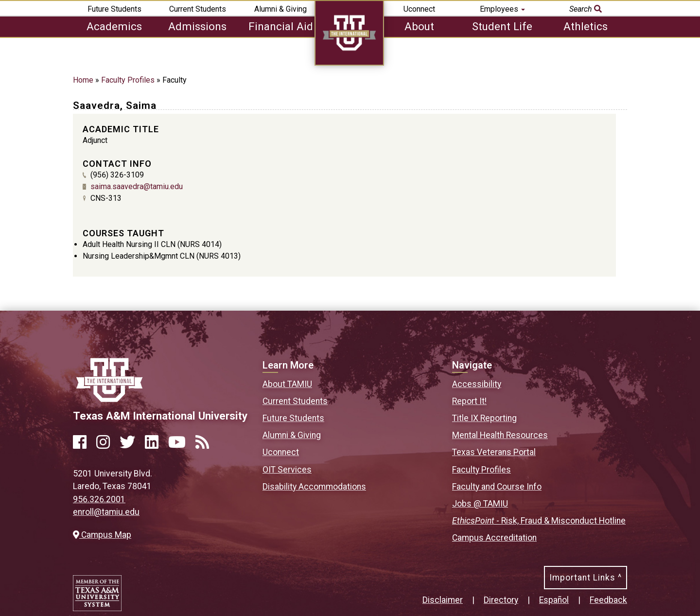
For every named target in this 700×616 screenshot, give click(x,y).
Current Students (198, 9)
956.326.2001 (99, 499)
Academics (114, 26)
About (419, 26)
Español (554, 600)
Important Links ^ (586, 578)
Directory (501, 600)
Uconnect (419, 9)
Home (83, 80)
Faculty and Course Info (497, 487)
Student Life (502, 26)
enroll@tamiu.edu (106, 512)
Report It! (469, 401)
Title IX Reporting (484, 418)
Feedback (608, 600)
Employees (502, 9)
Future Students (114, 9)
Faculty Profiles (128, 80)
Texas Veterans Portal (494, 452)
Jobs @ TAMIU (480, 504)
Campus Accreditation (494, 538)
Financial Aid (281, 26)
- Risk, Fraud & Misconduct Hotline (539, 521)
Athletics (586, 26)
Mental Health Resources (500, 435)
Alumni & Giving (280, 9)
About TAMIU (287, 384)
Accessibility (477, 384)
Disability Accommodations (314, 487)
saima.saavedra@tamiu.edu (137, 186)
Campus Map (102, 535)
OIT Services (287, 470)
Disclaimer (443, 600)
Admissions (197, 26)
